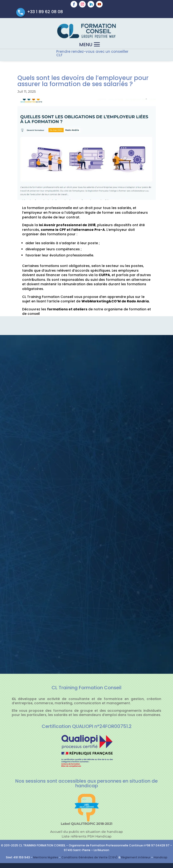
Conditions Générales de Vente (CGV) (90, 857)
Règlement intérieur (136, 857)
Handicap (161, 857)
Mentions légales (46, 857)
